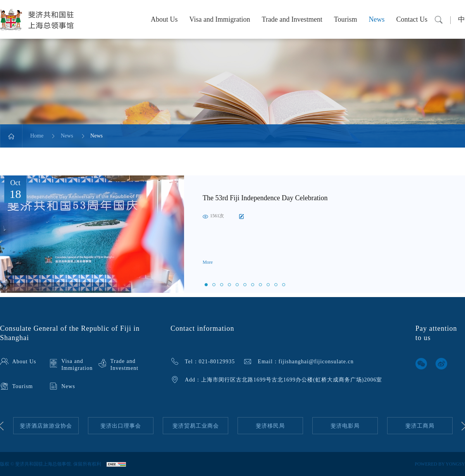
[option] (232, 234)
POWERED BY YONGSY (440, 464)
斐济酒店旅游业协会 (46, 426)
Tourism (346, 19)
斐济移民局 (270, 426)
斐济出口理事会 (121, 426)
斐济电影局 (345, 426)
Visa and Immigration (220, 19)
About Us (164, 19)
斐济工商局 (420, 426)
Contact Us (412, 19)
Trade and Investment (292, 19)
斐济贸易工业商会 (196, 426)
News (377, 19)
